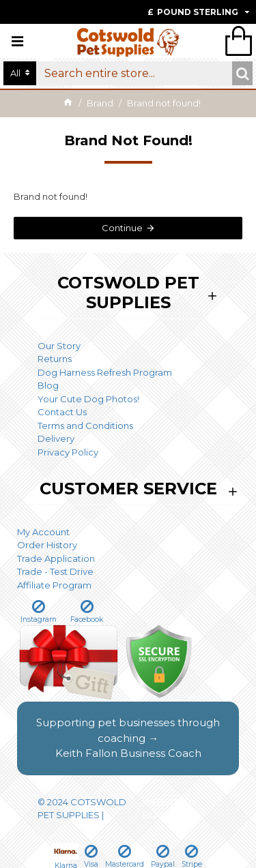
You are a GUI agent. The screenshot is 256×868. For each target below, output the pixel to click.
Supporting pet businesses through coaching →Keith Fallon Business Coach (128, 738)
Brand (100, 103)
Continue (122, 228)
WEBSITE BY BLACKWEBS (172, 809)
